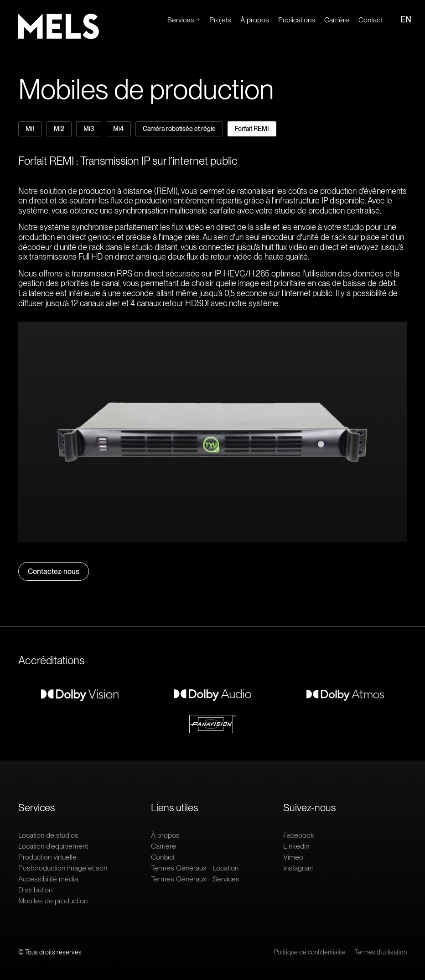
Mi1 (30, 129)
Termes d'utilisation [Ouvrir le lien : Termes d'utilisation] (381, 952)
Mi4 (118, 129)
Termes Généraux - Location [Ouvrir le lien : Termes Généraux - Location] (195, 868)
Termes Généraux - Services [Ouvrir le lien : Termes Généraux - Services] (195, 879)
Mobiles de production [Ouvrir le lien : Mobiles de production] (53, 901)
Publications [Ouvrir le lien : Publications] (297, 20)
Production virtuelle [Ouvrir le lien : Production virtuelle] (47, 857)
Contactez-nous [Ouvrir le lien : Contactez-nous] (54, 571)
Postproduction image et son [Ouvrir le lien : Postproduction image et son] (63, 868)
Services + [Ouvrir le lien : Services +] (184, 20)
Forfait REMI (252, 129)
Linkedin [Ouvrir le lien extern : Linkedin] (296, 846)
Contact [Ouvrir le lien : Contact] (370, 20)
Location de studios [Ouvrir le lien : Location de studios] (48, 835)
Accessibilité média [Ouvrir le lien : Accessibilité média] (48, 879)
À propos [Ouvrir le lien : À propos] (255, 20)
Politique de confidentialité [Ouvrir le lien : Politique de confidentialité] (310, 952)
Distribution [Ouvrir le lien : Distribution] (35, 890)
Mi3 (89, 129)
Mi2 (59, 129)
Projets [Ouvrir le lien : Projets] (220, 20)
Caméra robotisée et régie (179, 129)
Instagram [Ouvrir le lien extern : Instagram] (298, 868)
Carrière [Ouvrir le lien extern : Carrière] (337, 20)
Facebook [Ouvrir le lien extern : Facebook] (299, 835)
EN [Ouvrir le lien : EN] (406, 19)
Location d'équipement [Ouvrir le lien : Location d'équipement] (53, 846)
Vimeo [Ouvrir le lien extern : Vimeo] (293, 857)
